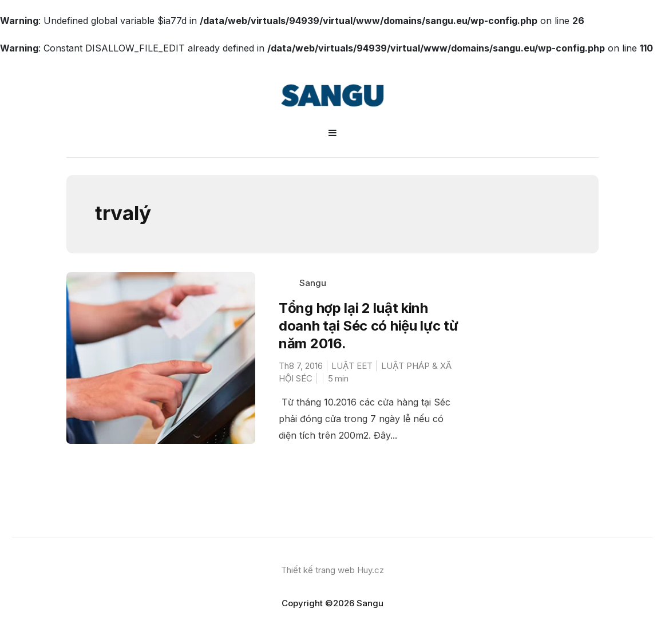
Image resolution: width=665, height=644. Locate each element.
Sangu (313, 283)
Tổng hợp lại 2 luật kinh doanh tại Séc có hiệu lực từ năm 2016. (369, 326)
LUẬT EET (352, 366)
